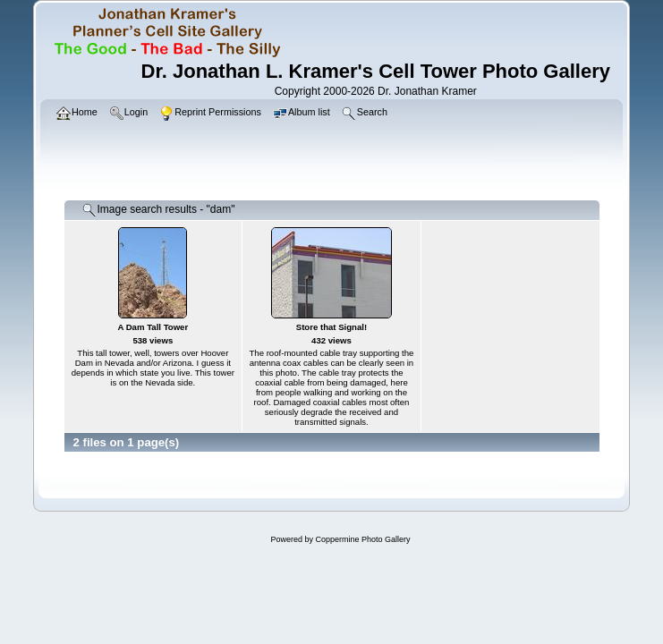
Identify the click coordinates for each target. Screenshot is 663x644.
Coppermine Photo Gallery (362, 539)
